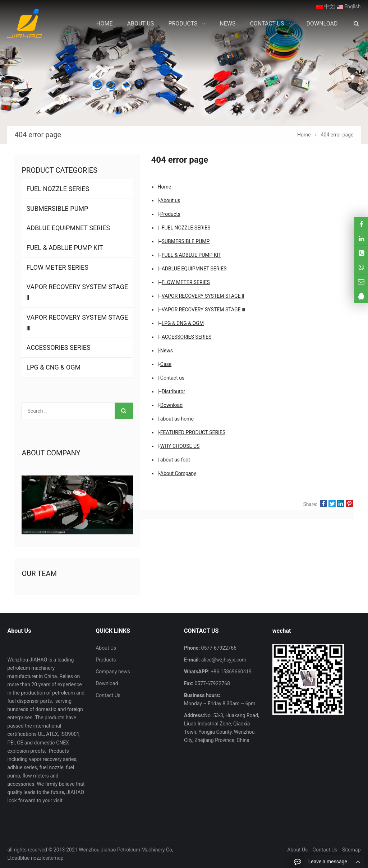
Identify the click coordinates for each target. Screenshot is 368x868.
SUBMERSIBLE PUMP (186, 241)
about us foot (175, 460)
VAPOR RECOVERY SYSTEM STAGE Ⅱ (203, 296)
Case (166, 364)
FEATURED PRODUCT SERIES (193, 432)
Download (171, 405)
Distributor (173, 391)
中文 (325, 6)
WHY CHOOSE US (180, 446)
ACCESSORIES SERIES (187, 337)
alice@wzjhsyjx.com (223, 660)
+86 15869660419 (231, 672)
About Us (106, 648)
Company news (113, 672)
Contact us (172, 378)
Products (170, 214)
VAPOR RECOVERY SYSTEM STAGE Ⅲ (204, 310)
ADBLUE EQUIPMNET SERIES (194, 269)
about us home (177, 419)
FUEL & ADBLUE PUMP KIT (192, 255)
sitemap (54, 858)
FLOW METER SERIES (186, 282)
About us (170, 200)
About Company (178, 473)
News (167, 351)
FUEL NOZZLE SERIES (186, 228)
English (349, 6)
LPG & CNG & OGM (183, 323)
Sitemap (351, 850)
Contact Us (108, 695)
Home (164, 187)
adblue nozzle (30, 858)
